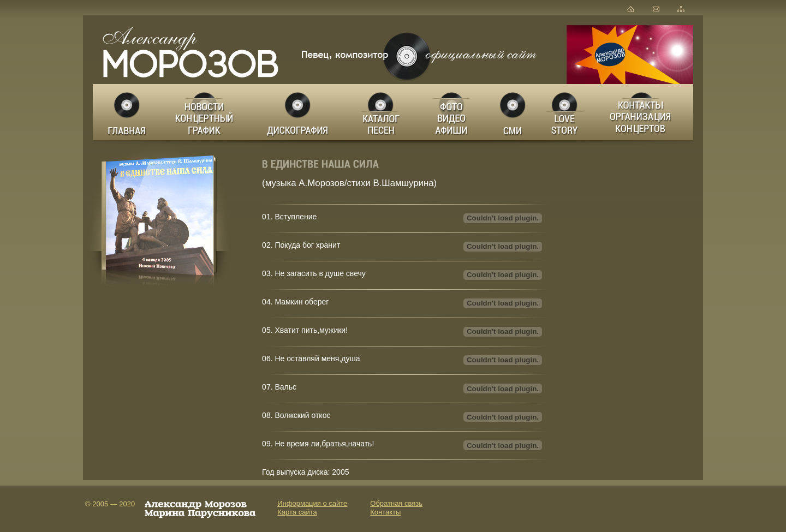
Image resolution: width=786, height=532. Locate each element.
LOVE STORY (565, 112)
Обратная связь (396, 503)
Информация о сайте (312, 503)
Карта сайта (297, 512)
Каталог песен (380, 112)
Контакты (385, 512)
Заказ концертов (643, 112)
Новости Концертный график (207, 112)
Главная (127, 112)
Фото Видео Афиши (452, 112)
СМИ (513, 112)
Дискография (299, 112)
